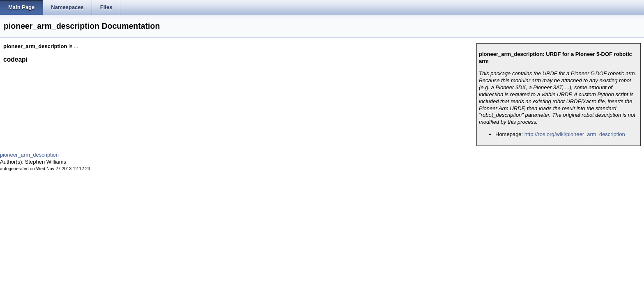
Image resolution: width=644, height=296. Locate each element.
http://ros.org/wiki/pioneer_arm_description (575, 134)
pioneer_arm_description (29, 155)
